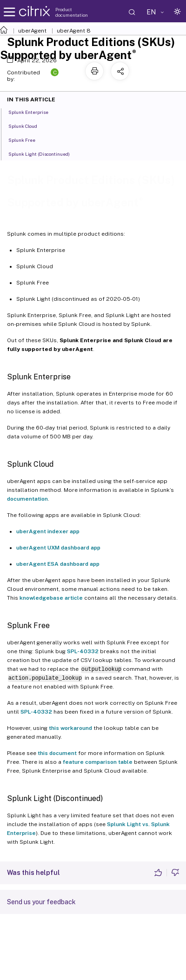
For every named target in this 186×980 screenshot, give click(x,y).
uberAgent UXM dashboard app (58, 548)
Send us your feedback (41, 902)
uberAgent (32, 31)
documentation (27, 499)
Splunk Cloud (28, 126)
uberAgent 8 (74, 31)
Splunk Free (27, 139)
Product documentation (72, 12)
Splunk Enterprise (33, 112)
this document (57, 753)
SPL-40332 (83, 651)
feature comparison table (98, 762)
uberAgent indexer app (48, 531)
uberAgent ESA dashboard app (58, 564)
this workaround (70, 728)
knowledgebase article (51, 598)
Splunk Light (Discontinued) (44, 153)
